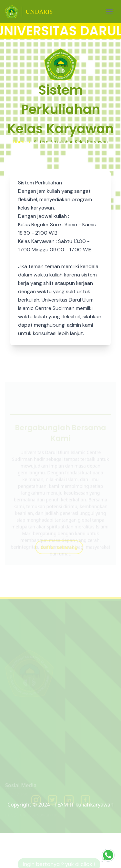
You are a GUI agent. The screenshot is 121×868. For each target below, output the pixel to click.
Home (20, 142)
